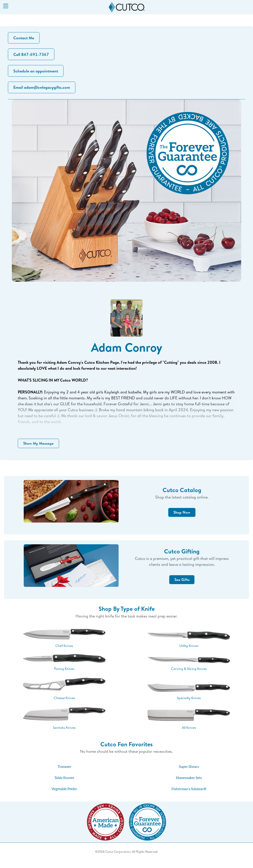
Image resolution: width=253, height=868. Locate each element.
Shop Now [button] (182, 520)
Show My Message (40, 449)
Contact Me (24, 38)
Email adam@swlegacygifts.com (42, 90)
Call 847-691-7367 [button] (32, 56)
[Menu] (6, 6)
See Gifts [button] (182, 587)
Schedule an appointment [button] (36, 73)
